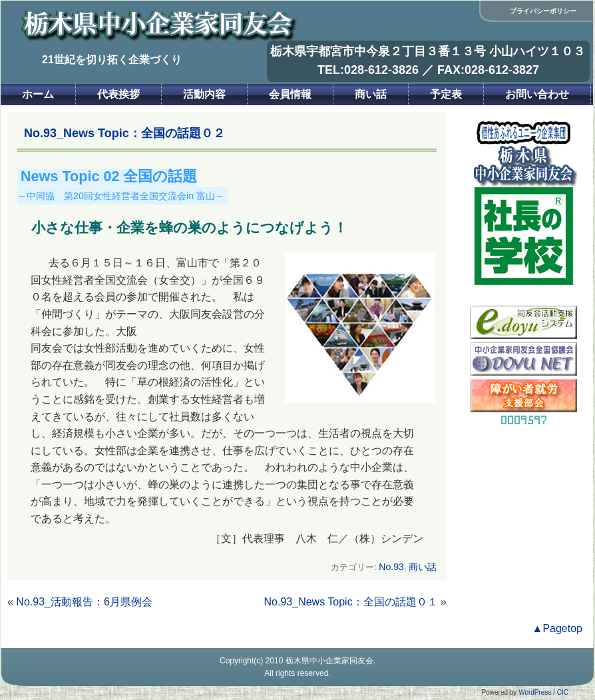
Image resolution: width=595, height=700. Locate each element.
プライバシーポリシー (543, 11)
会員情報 (290, 94)
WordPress (535, 692)
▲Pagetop (557, 628)
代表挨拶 (118, 94)
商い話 (371, 94)
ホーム (38, 94)
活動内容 (204, 94)
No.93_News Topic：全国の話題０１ (351, 602)
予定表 (446, 94)
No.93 (391, 567)
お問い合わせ (537, 94)
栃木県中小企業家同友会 (329, 661)
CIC (563, 692)
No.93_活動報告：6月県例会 (84, 602)
